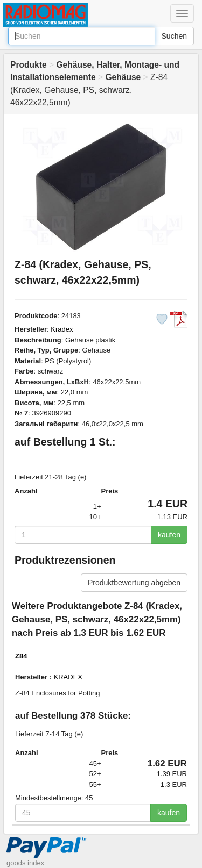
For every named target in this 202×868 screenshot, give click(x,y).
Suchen (174, 36)
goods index (25, 863)
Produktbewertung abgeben (134, 583)
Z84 (21, 656)
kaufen (169, 535)
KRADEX (68, 677)
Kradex (62, 329)
